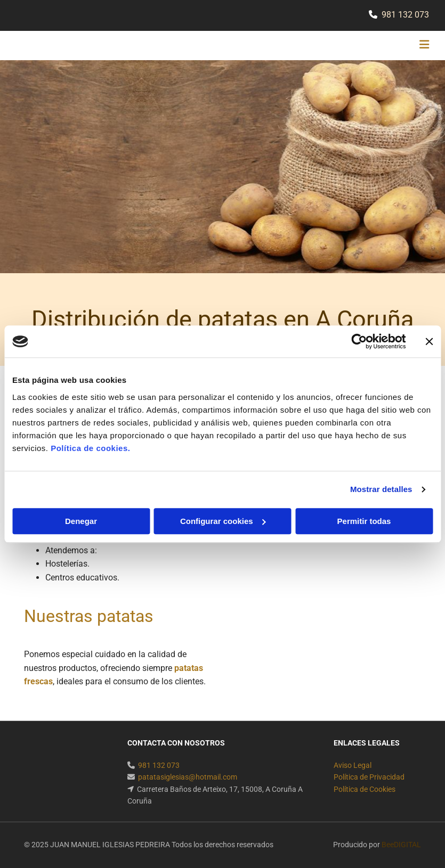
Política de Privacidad (369, 777)
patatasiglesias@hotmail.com (188, 777)
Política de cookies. (90, 448)
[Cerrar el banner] (429, 341)
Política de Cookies (365, 789)
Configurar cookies (223, 521)
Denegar (81, 521)
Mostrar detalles (381, 489)
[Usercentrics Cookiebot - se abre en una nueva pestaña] (359, 341)
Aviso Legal (353, 765)
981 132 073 (405, 15)
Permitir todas (364, 521)
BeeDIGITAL (401, 845)
